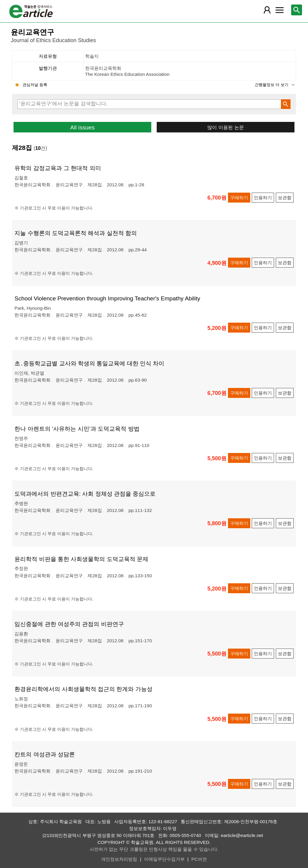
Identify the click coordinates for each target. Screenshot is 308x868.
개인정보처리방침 (119, 859)
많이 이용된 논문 (225, 127)
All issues (82, 127)
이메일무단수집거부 (164, 859)
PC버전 (199, 859)
